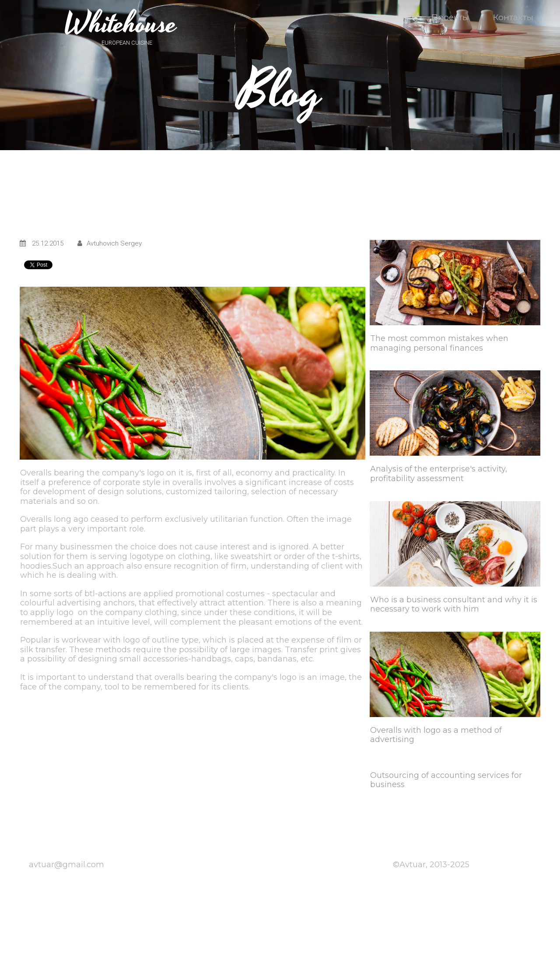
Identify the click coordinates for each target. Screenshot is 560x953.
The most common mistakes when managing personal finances (439, 343)
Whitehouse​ (121, 24)
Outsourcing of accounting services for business (446, 780)
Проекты (455, 17)
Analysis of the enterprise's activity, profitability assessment (439, 474)
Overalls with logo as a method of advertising (436, 735)
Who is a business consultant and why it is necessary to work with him (454, 605)
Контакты (513, 17)
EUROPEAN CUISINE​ (127, 43)
